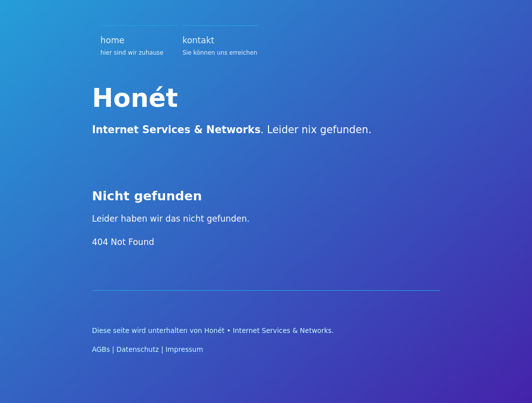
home (138, 47)
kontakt (221, 47)
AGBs (101, 349)
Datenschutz (137, 349)
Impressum (184, 349)
